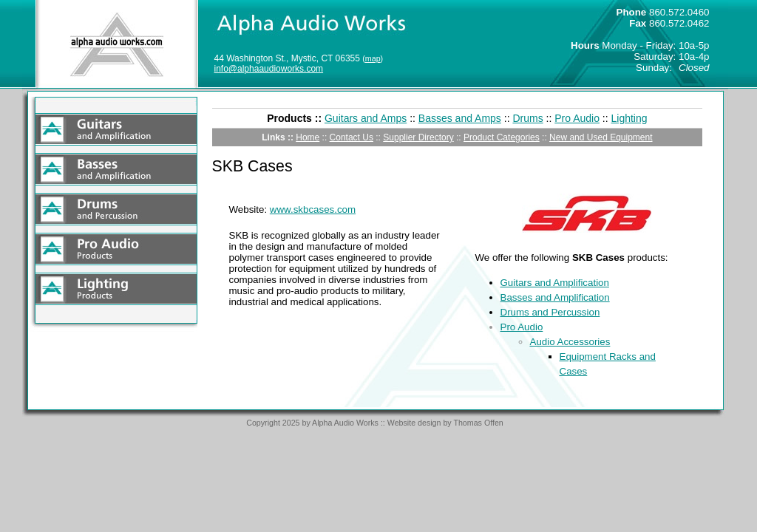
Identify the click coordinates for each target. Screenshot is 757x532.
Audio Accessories (570, 342)
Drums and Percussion (550, 312)
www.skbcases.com (313, 209)
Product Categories (502, 137)
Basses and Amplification (555, 297)
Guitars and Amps (366, 118)
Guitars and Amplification (555, 283)
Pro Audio (577, 118)
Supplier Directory (418, 137)
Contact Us (352, 137)
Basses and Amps (460, 118)
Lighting (629, 118)
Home (308, 137)
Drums (527, 118)
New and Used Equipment (601, 137)
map (373, 58)
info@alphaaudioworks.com (269, 69)
